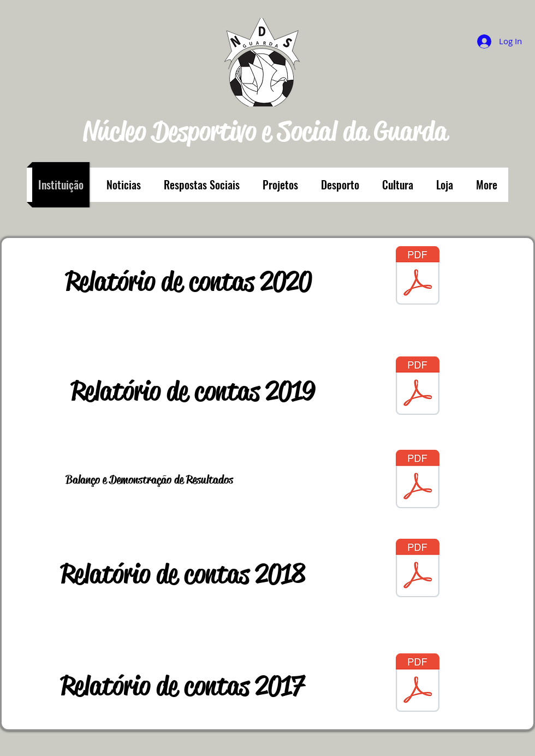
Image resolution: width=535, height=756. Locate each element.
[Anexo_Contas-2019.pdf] (418, 387)
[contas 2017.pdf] (418, 684)
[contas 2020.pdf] (418, 277)
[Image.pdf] (418, 480)
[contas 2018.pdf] (418, 569)
